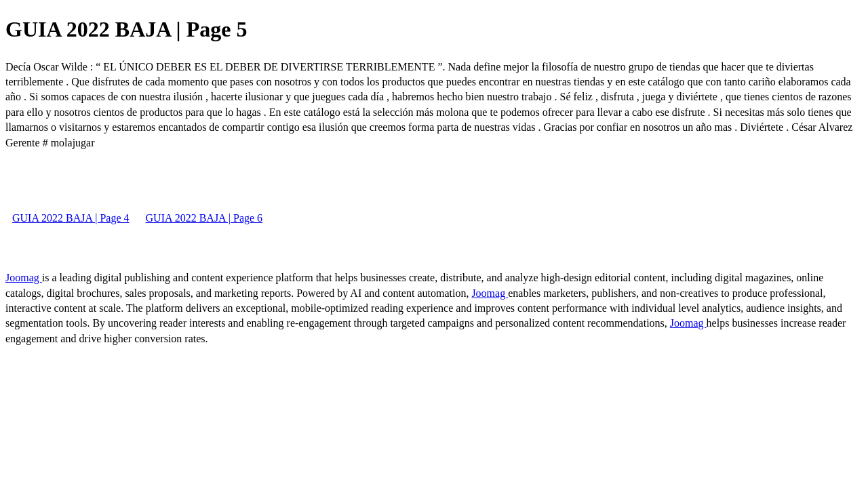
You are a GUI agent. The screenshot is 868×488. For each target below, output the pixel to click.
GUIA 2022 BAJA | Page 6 (204, 218)
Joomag (24, 278)
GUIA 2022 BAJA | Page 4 (71, 218)
